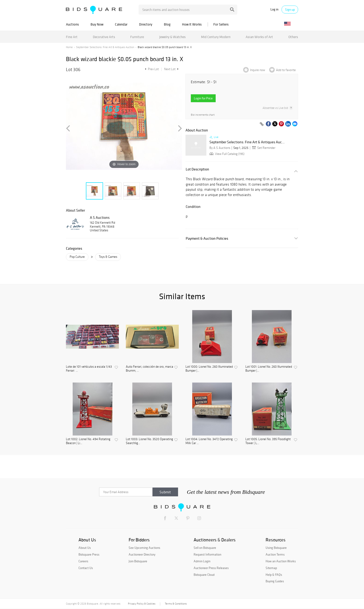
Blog (167, 24)
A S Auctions (100, 217)
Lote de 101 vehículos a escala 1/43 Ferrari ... (89, 369)
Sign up (290, 10)
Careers (83, 561)
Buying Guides (275, 581)
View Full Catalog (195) (227, 154)
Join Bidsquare (138, 561)
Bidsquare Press (89, 554)
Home (69, 47)
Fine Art (72, 37)
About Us (85, 548)
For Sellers (221, 24)
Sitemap (271, 568)
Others (293, 37)
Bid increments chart (203, 115)
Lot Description (197, 169)
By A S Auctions (220, 148)
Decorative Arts (104, 37)
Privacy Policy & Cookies (142, 604)
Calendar (121, 24)
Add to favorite (286, 70)
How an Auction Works (281, 561)
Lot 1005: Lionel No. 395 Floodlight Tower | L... (268, 441)
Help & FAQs (274, 575)
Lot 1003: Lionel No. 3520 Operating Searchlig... (149, 441)
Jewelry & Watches (172, 37)
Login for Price (203, 98)
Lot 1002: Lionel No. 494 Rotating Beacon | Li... (88, 441)
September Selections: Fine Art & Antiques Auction (105, 47)
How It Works (192, 24)
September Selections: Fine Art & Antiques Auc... (247, 142)
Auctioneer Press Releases (211, 568)
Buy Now (97, 24)
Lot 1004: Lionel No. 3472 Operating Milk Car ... (209, 441)
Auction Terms (275, 554)
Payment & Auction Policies (207, 238)
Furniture (137, 37)
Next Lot (171, 69)
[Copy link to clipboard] (262, 124)
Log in (274, 9)
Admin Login (202, 561)
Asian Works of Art (259, 37)
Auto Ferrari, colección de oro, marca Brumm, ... (149, 369)
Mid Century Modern (216, 37)
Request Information (207, 554)
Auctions (72, 24)
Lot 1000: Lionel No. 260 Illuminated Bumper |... (209, 369)
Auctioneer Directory (142, 554)
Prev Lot (151, 69)
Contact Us (86, 568)
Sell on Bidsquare (205, 548)
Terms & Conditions (176, 604)
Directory (146, 24)
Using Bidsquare (276, 548)
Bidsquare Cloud (204, 575)
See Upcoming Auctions (144, 548)
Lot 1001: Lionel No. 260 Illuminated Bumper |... (269, 369)
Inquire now (258, 70)
